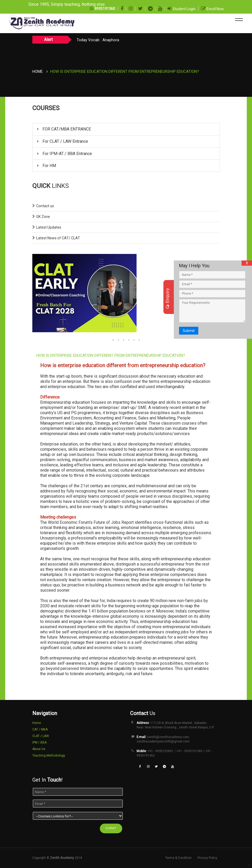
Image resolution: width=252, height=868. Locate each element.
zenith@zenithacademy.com (168, 737)
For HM (47, 166)
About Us (39, 749)
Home (38, 72)
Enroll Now (215, 9)
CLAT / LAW (41, 736)
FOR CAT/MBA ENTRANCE (64, 129)
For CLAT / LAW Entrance (63, 141)
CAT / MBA (40, 729)
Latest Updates (49, 227)
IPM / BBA (39, 742)
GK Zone (43, 217)
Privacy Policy (207, 858)
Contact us (45, 206)
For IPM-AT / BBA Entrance (65, 154)
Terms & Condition (178, 858)
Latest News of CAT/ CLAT (58, 238)
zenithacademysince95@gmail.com (163, 741)
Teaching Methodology (49, 756)
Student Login (184, 9)
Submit (189, 331)
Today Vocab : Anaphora (98, 40)
